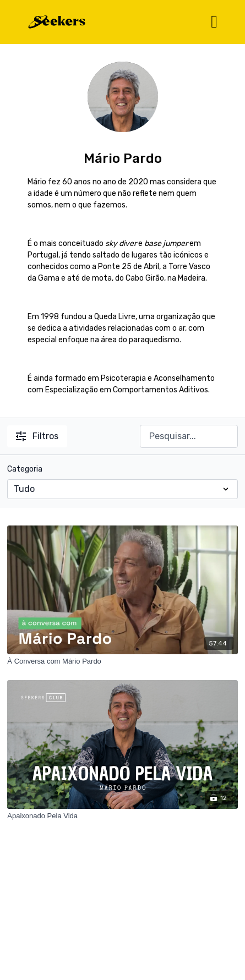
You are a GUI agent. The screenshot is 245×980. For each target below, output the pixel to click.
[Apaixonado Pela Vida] (122, 816)
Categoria (25, 469)
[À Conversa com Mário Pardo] (122, 661)
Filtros (37, 436)
